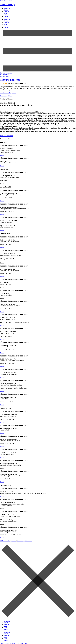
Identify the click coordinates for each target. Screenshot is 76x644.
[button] (2, 183)
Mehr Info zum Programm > (8, 93)
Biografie (6, 12)
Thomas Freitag (7, 5)
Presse (5, 13)
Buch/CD (6, 15)
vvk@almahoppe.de (21, 388)
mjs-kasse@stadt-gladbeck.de (9, 521)
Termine (6, 10)
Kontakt (6, 16)
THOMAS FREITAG (10, 80)
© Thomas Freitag (5, 541)
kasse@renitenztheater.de (21, 322)
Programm (7, 8)
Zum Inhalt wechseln (6, 1)
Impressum (20, 541)
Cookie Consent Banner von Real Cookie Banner (14, 643)
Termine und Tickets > (6, 96)
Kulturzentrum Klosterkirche (15, 504)
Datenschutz (28, 541)
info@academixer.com (7, 227)
